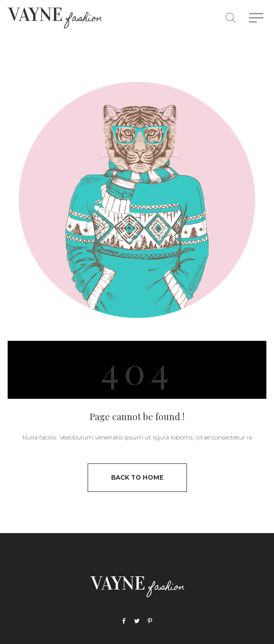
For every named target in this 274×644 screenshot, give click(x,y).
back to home (137, 477)
